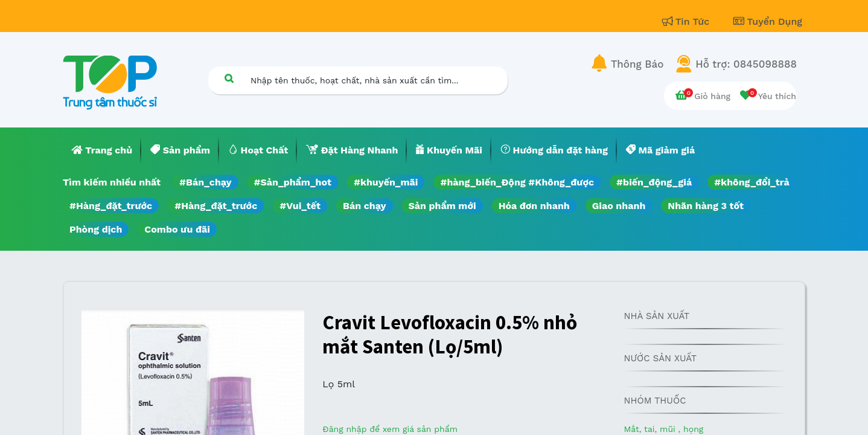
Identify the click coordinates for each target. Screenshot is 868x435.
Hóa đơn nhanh (534, 206)
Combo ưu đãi (177, 229)
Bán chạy (364, 206)
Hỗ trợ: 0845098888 (746, 64)
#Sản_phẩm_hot (293, 182)
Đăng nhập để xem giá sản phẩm (390, 429)
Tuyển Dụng (768, 21)
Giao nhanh (619, 206)
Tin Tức (688, 21)
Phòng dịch (96, 229)
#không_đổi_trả (752, 182)
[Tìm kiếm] (229, 78)
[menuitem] (102, 150)
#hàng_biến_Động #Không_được (517, 182)
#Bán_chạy (206, 182)
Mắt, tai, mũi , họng (663, 429)
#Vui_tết (300, 206)
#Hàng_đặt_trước (111, 206)
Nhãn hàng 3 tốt (706, 206)
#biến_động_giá (654, 182)
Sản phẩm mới (442, 206)
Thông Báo (637, 64)
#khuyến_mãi (386, 182)
